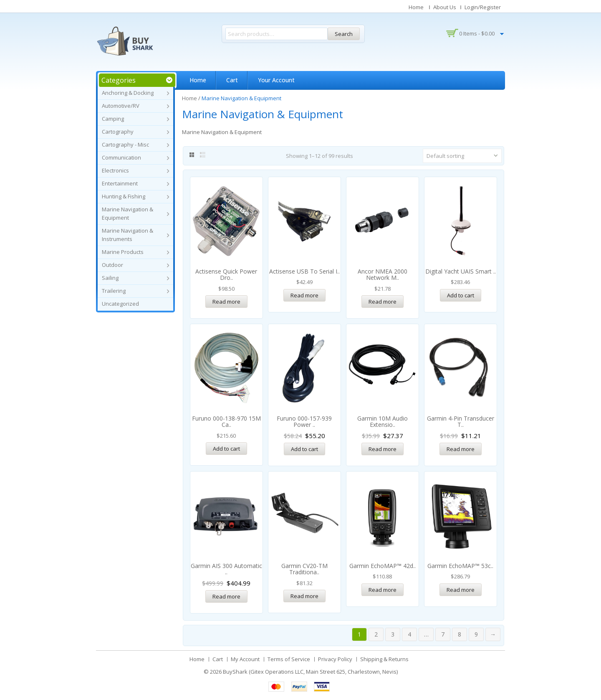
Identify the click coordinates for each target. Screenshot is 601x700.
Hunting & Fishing (124, 196)
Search (344, 34)
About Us (445, 7)
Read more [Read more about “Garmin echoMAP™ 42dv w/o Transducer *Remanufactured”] (383, 590)
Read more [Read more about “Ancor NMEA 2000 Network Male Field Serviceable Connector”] (383, 302)
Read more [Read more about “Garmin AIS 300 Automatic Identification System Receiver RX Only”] (226, 596)
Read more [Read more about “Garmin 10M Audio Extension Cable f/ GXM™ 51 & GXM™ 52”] (383, 449)
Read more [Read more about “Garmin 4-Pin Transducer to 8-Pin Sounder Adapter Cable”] (461, 449)
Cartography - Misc (125, 145)
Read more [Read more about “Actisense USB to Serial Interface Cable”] (304, 295)
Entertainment (120, 183)
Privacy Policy (335, 659)
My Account (245, 659)
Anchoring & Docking (128, 93)
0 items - (477, 33)
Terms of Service (289, 659)
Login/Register (483, 7)
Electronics (115, 170)
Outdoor (112, 265)
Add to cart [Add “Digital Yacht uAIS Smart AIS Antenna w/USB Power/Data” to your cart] (461, 295)
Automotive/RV (121, 106)
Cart (232, 80)
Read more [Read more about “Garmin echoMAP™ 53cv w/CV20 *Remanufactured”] (461, 590)
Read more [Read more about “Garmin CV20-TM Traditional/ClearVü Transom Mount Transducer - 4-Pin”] (304, 596)
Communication (121, 157)
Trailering (114, 291)
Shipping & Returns (384, 659)
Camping (113, 119)
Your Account (276, 80)
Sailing (110, 278)
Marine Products (123, 252)
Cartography (118, 132)
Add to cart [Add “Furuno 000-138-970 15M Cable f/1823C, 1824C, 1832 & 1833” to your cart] (226, 449)
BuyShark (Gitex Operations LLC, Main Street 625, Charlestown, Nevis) (310, 672)
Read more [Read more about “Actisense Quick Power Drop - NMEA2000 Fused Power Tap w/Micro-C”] (226, 302)
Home (416, 7)
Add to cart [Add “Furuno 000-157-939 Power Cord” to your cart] (304, 449)
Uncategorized (120, 304)
